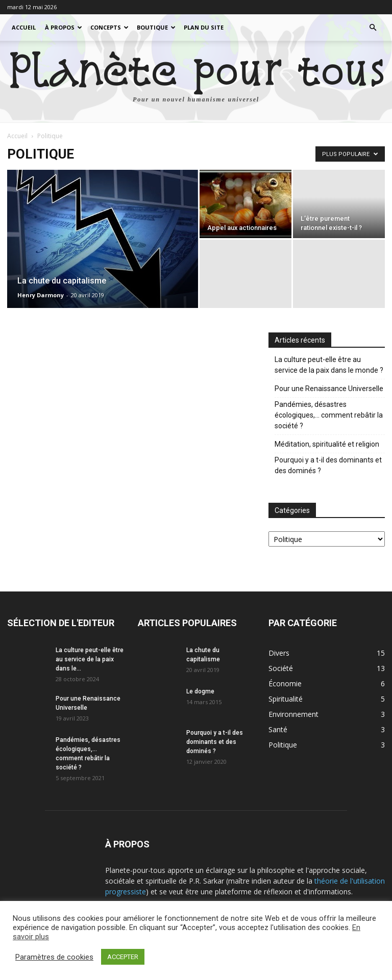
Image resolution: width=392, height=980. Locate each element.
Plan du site (204, 27)
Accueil (24, 27)
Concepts (109, 27)
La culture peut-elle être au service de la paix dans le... (90, 659)
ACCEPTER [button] (123, 957)
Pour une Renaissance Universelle (329, 389)
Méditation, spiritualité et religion (327, 444)
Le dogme (200, 691)
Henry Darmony (41, 295)
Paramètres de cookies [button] (54, 957)
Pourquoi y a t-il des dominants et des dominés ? (328, 465)
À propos (64, 27)
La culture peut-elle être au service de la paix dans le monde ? (329, 365)
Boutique (156, 27)
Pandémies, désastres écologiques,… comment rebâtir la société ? (329, 415)
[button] (373, 28)
